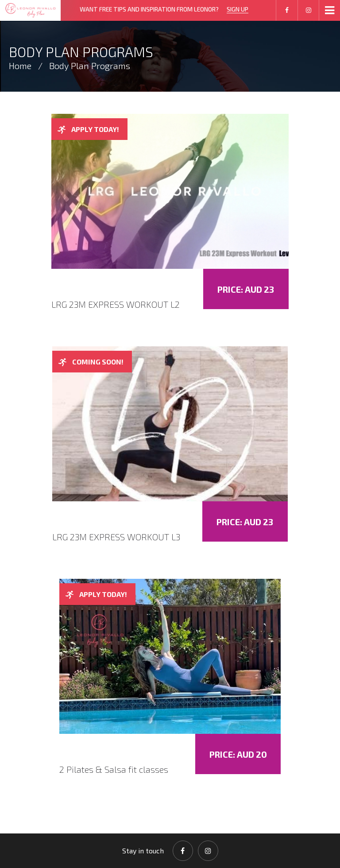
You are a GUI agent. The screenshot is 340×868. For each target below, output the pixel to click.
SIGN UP (238, 9)
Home (20, 66)
